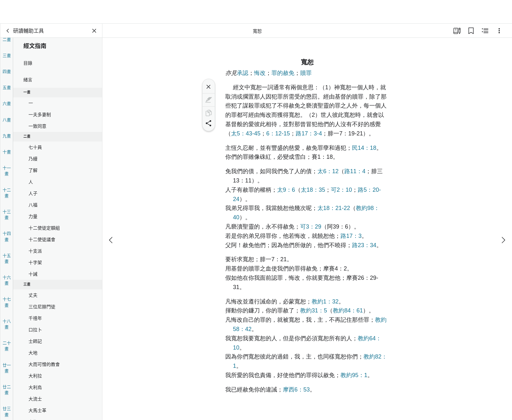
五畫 (7, 87)
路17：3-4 (309, 133)
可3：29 (311, 227)
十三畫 (7, 214)
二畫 (7, 39)
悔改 (260, 73)
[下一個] (503, 216)
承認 (243, 73)
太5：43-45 (246, 133)
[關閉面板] (94, 31)
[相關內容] (485, 31)
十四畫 (7, 236)
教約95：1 (354, 375)
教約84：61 (348, 311)
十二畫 (7, 193)
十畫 (7, 152)
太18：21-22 (334, 208)
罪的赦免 (283, 73)
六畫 (7, 103)
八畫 (7, 120)
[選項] (499, 31)
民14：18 (364, 148)
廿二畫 (7, 389)
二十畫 (7, 346)
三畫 (7, 55)
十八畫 (7, 324)
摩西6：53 (296, 390)
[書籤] (471, 31)
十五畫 (7, 258)
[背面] (8, 31)
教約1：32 (325, 302)
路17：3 (351, 236)
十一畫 (7, 170)
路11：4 (355, 171)
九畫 (7, 136)
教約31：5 (314, 311)
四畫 (7, 71)
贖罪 (306, 73)
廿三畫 (7, 411)
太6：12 (328, 171)
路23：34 (364, 245)
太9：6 (286, 190)
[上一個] (111, 216)
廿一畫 (7, 368)
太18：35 (313, 190)
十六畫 (7, 280)
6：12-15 (278, 133)
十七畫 (7, 302)
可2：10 (341, 190)
